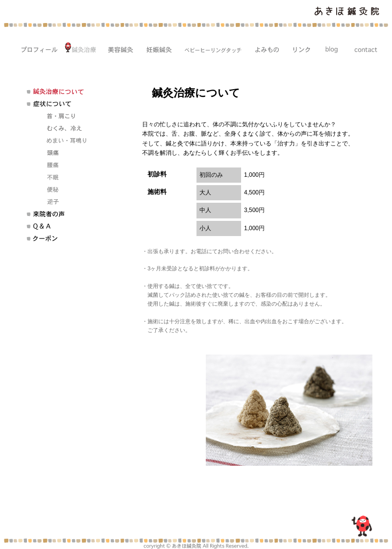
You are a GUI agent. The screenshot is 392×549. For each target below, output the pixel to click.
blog (330, 48)
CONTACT (363, 48)
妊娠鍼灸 (156, 48)
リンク (299, 48)
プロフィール (36, 48)
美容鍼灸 (118, 48)
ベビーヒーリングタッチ (210, 48)
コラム (264, 48)
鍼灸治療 (80, 48)
